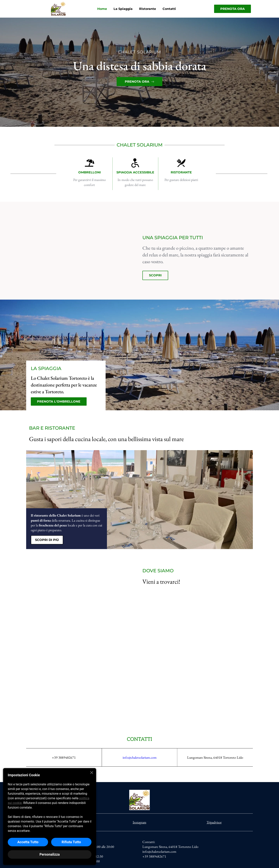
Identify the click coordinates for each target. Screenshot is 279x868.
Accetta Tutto (28, 842)
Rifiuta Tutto (71, 842)
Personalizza (50, 854)
